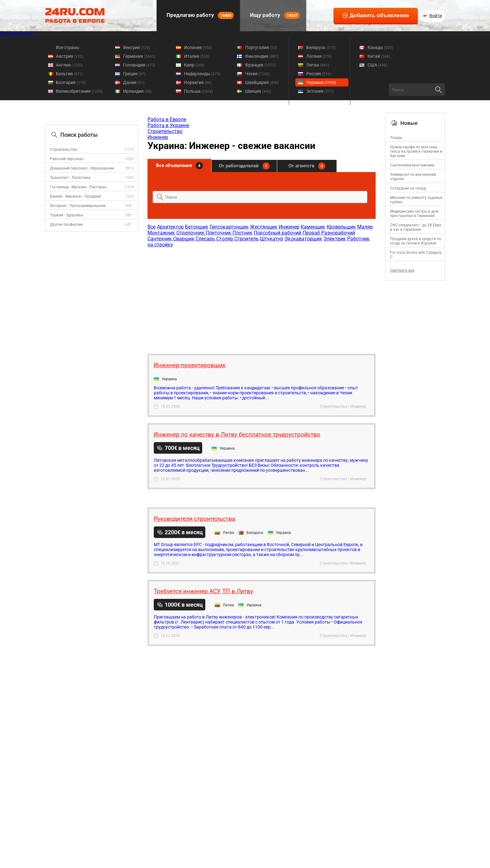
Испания (198, 47)
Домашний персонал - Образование (82, 168)
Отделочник (191, 233)
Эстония (320, 91)
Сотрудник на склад (408, 188)
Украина (321, 82)
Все (152, 227)
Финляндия (262, 56)
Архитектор (170, 227)
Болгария (71, 82)
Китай (379, 56)
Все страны (68, 47)
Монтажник (161, 233)
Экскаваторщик (303, 239)
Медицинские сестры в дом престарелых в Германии (414, 214)
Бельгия (69, 74)
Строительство (64, 150)
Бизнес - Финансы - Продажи (75, 196)
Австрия (70, 56)
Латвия (319, 56)
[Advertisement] (261, 298)
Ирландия (137, 91)
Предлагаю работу (200, 15)
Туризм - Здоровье (67, 215)
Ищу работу (274, 15)
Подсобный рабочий (277, 233)
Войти (436, 16)
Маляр (365, 227)
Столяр (225, 239)
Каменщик (313, 227)
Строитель (247, 239)
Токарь (396, 138)
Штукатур (272, 239)
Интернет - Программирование (78, 206)
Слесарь (206, 239)
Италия (197, 56)
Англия (69, 65)
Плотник (242, 233)
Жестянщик (264, 227)
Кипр (194, 65)
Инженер (158, 137)
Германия (139, 56)
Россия (319, 74)
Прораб (312, 233)
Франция (260, 65)
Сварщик (184, 239)
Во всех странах (16, 34)
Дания (134, 82)
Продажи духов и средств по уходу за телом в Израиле (416, 241)
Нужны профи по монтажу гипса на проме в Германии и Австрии (416, 151)
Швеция (258, 91)
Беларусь (321, 47)
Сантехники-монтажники (412, 165)
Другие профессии (66, 224)
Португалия (261, 47)
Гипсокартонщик (229, 227)
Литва (318, 65)
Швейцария (262, 82)
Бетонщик (197, 227)
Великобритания (79, 91)
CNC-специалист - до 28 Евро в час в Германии (416, 227)
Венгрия (137, 47)
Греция (134, 74)
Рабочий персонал (67, 159)
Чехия (257, 74)
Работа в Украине (168, 125)
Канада (380, 47)
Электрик (335, 239)
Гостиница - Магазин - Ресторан (78, 187)
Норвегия (198, 82)
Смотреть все (402, 270)
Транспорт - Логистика (70, 178)
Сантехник (160, 239)
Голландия (139, 65)
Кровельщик (341, 227)
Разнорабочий (338, 233)
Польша (198, 91)
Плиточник (219, 233)
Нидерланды (202, 74)
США (377, 65)
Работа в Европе (167, 119)
